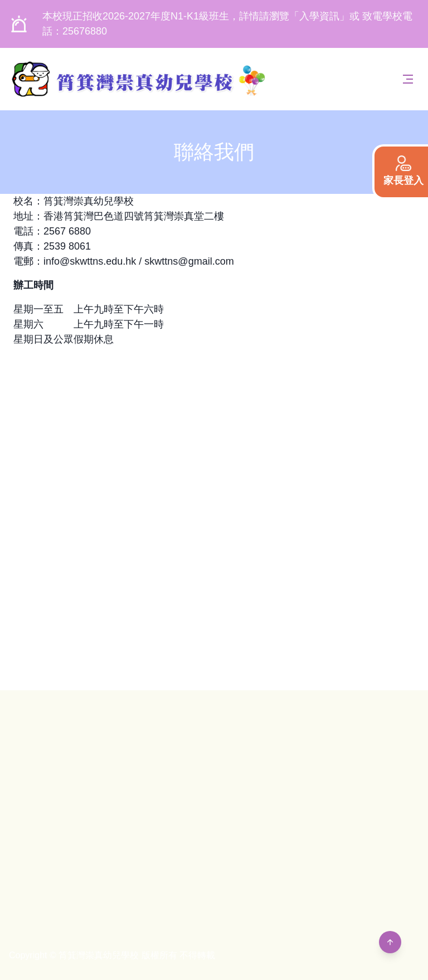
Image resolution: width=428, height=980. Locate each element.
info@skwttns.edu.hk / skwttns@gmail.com (139, 261)
